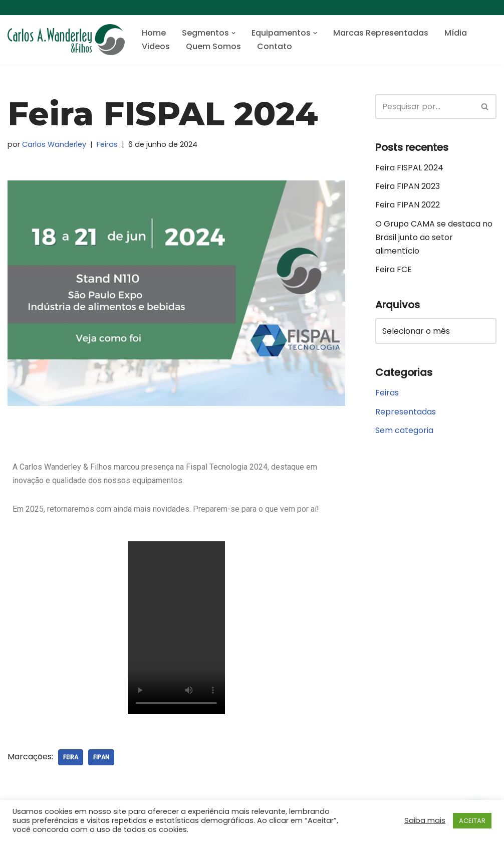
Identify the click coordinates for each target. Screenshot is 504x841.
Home (154, 33)
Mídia (456, 33)
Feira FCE (394, 269)
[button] (233, 33)
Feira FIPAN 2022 (408, 205)
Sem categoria (404, 430)
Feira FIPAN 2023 (408, 186)
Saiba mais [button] (425, 820)
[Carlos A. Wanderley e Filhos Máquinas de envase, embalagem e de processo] (66, 40)
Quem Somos (213, 46)
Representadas (406, 412)
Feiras (107, 144)
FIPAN (101, 757)
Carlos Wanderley (54, 144)
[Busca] (425, 107)
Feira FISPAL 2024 (409, 168)
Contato (275, 46)
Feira (71, 757)
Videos (156, 46)
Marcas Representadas (381, 33)
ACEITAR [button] (472, 821)
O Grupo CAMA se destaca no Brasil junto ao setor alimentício (434, 237)
